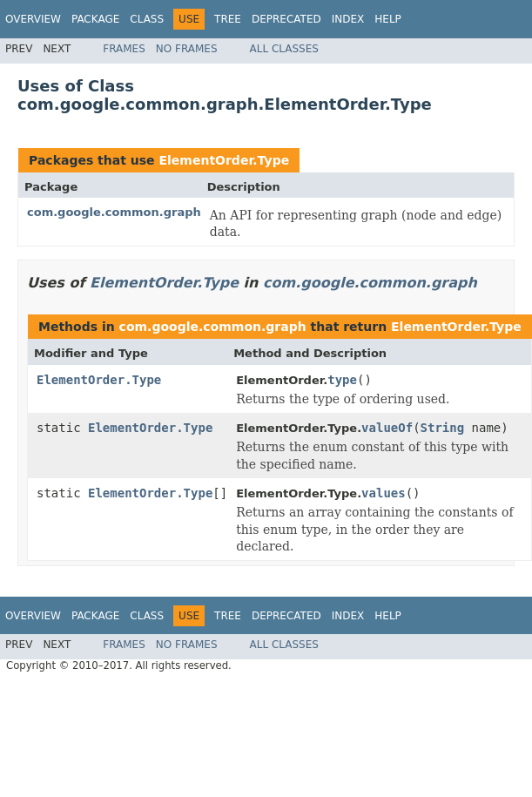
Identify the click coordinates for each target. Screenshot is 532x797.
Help (388, 19)
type (342, 380)
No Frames (187, 49)
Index (348, 19)
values (384, 493)
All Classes (284, 49)
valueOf (387, 428)
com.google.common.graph (114, 212)
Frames (124, 49)
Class (147, 19)
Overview (33, 19)
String (443, 428)
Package (95, 19)
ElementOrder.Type (224, 160)
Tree (228, 19)
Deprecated (286, 19)
